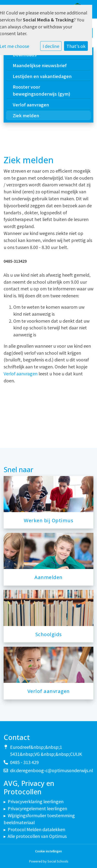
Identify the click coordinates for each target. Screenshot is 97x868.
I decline (51, 46)
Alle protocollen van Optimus (37, 836)
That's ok (76, 46)
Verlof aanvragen (31, 104)
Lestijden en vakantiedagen (42, 76)
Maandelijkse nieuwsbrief (40, 65)
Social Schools (58, 861)
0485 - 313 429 (24, 762)
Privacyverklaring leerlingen (36, 801)
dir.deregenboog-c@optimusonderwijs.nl (52, 770)
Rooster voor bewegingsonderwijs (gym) (42, 90)
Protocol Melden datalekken (36, 829)
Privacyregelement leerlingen (37, 808)
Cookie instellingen (48, 851)
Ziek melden (26, 115)
